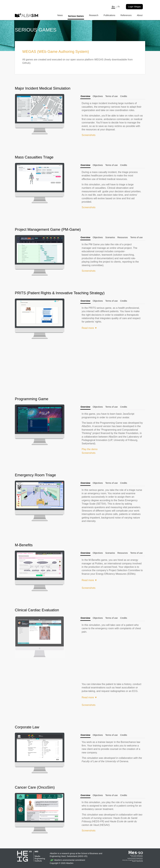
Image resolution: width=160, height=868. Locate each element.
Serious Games (76, 16)
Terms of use (111, 96)
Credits (124, 96)
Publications (109, 15)
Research (94, 15)
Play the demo (90, 449)
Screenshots (89, 135)
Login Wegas (134, 7)
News (60, 15)
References (126, 15)
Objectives (98, 96)
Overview (85, 96)
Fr (119, 7)
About (140, 15)
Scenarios (110, 237)
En (113, 7)
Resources (123, 237)
